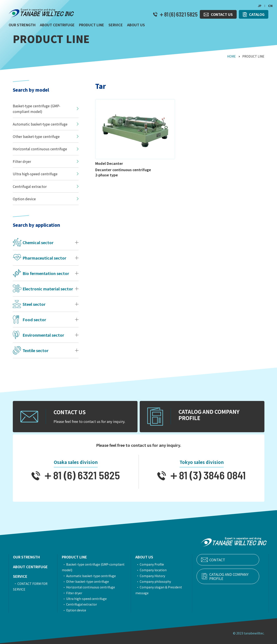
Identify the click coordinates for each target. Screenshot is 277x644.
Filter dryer (77, 593)
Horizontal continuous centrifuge (93, 587)
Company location (160, 570)
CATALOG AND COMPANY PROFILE (235, 577)
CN (270, 6)
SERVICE (20, 576)
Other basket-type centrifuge (90, 581)
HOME (231, 56)
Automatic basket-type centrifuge (94, 576)
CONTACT (227, 560)
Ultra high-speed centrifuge (89, 599)
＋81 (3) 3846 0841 (206, 475)
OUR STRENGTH (26, 557)
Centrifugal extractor (84, 604)
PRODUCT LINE (77, 557)
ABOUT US (151, 557)
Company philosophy (162, 581)
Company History (159, 576)
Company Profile (159, 564)
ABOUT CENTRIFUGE (30, 567)
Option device (79, 610)
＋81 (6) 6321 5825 (178, 14)
